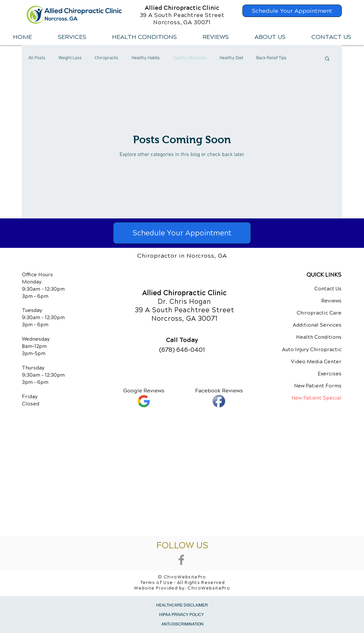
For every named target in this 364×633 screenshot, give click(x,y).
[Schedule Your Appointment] (292, 11)
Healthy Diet (231, 58)
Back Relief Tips (271, 58)
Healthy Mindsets (190, 58)
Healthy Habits (146, 58)
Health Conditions (319, 337)
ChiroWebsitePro (209, 588)
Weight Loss (70, 58)
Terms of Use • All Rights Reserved (183, 583)
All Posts (37, 58)
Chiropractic (107, 58)
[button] (72, 37)
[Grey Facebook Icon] (181, 560)
